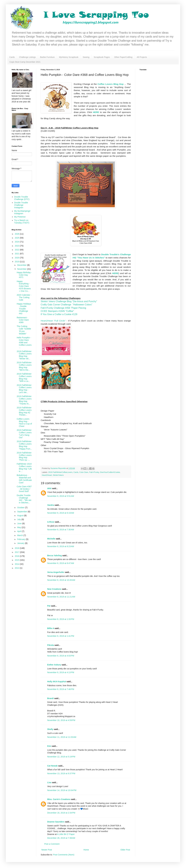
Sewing (86, 57)
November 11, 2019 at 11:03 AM (62, 737)
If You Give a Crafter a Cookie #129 (59, 314)
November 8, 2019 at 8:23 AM (61, 546)
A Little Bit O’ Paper (66, 834)
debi (49, 488)
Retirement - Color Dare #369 (23, 320)
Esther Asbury (54, 665)
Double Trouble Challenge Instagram (21, 205)
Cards (12, 57)
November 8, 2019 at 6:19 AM (61, 513)
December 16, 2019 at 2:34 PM (61, 813)
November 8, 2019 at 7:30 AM (61, 530)
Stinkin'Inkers (58, 475)
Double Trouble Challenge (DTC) (22, 198)
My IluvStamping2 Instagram (22, 212)
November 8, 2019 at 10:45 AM (61, 580)
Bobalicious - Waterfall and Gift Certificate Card (24, 479)
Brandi (50, 698)
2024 (17, 242)
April (19, 531)
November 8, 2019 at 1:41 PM (61, 636)
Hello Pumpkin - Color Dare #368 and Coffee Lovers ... (24, 342)
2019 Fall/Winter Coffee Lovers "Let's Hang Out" (24, 434)
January (21, 543)
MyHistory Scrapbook (69, 57)
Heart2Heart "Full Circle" (53, 321)
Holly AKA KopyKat (57, 682)
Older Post (125, 850)
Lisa (49, 782)
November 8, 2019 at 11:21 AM (61, 597)
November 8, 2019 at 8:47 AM (61, 563)
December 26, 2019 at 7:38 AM (61, 838)
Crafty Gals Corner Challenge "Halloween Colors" (67, 305)
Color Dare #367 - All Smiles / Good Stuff (24, 489)
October (21, 508)
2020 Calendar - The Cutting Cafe (24, 297)
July (19, 519)
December (22, 265)
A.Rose (51, 522)
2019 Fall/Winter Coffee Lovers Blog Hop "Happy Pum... (24, 445)
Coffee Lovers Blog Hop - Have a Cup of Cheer (24, 423)
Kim (49, 746)
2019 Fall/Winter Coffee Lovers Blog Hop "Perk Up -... (24, 456)
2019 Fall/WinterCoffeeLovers (60, 472)
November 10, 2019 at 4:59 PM (61, 720)
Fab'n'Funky (94, 472)
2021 (17, 254)
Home (86, 850)
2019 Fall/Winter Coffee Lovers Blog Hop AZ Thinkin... (24, 411)
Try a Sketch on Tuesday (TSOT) (22, 221)
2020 (17, 258)
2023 (17, 246)
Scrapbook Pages (102, 57)
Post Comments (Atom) (64, 855)
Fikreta (51, 645)
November (22, 269)
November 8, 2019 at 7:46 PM (61, 689)
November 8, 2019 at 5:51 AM (61, 496)
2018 (17, 548)
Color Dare (84, 472)
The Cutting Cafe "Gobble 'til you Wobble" (24, 330)
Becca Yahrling (54, 556)
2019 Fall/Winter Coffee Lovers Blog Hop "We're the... (24, 366)
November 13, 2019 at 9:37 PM (61, 773)
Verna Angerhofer (56, 572)
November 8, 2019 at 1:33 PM (61, 619)
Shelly (50, 729)
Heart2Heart (47, 475)
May (19, 527)
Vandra (51, 505)
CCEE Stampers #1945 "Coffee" (57, 311)
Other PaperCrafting (123, 57)
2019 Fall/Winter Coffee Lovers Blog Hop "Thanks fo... (24, 400)
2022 (17, 250)
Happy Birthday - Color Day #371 (24, 275)
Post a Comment (52, 844)
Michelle (51, 539)
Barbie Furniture (47, 57)
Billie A (51, 628)
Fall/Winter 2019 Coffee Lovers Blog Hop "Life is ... (24, 467)
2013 (17, 568)
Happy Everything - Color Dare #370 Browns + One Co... (24, 286)
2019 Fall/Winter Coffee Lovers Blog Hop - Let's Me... (24, 389)
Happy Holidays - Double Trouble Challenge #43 (24, 309)
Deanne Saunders (56, 822)
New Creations (54, 589)
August (21, 515)
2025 (17, 238)
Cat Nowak (52, 766)
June (20, 523)
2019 (17, 262)
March (20, 535)
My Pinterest (20, 217)
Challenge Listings (27, 57)
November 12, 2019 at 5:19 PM (61, 757)
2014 (17, 564)
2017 (17, 552)
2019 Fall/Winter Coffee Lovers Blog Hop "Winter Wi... (24, 355)
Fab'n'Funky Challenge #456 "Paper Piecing (63, 308)
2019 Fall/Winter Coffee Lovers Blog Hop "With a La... (24, 377)
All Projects (142, 57)
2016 (17, 556)
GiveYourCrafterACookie (110, 472)
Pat (49, 606)
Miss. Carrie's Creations (59, 799)
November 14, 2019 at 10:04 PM (62, 790)
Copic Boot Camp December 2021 (25, 62)
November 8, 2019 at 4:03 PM (61, 656)
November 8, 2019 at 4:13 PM (61, 672)
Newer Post (47, 850)
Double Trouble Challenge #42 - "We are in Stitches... (24, 499)
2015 (17, 560)
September (22, 512)
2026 (17, 234)
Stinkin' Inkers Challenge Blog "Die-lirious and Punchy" (69, 301)
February (22, 539)
